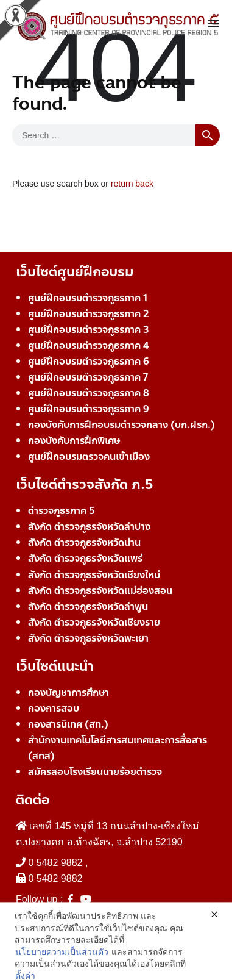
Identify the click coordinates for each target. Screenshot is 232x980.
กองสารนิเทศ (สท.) (68, 724)
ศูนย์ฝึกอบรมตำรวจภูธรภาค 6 (89, 361)
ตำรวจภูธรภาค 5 (62, 511)
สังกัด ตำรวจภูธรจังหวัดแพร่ (85, 558)
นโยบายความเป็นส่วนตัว (62, 973)
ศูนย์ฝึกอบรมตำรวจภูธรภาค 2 (89, 314)
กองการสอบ (54, 708)
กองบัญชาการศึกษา (69, 692)
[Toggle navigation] (213, 24)
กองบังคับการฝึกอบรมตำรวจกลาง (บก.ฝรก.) (121, 425)
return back (132, 184)
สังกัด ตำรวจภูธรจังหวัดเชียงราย (94, 622)
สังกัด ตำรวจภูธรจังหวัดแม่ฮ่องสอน (100, 591)
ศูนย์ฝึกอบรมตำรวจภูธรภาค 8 (89, 393)
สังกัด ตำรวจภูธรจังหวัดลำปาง (89, 527)
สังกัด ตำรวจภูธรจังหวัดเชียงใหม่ (94, 575)
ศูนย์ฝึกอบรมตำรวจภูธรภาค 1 (88, 298)
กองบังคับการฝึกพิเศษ (74, 441)
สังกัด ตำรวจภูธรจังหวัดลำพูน (88, 606)
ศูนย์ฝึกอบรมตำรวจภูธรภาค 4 (88, 345)
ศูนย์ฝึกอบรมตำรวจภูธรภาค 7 (88, 377)
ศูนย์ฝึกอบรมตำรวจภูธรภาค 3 (89, 330)
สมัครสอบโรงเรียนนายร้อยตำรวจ (95, 772)
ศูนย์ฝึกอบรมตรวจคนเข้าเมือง (89, 456)
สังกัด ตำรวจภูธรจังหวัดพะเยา (88, 638)
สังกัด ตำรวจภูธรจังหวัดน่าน (84, 542)
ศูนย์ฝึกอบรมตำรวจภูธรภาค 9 (89, 409)
